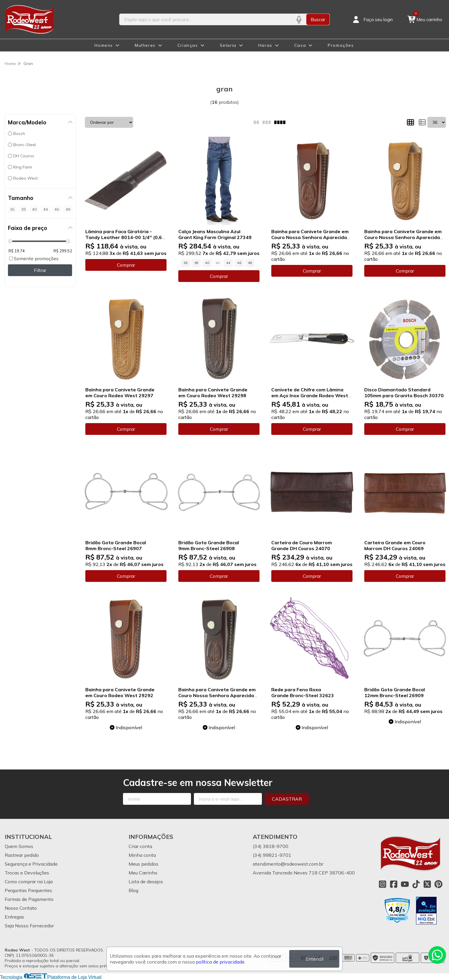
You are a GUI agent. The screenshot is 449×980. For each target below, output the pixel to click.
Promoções (341, 45)
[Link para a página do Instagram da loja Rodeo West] (383, 884)
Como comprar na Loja (29, 882)
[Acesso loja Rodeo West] (372, 19)
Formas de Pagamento (29, 899)
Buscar (318, 19)
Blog (133, 890)
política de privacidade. (221, 962)
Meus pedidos (143, 864)
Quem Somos (19, 846)
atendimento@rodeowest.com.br (288, 864)
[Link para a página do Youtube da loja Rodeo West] (405, 884)
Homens (104, 45)
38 (196, 263)
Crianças (188, 45)
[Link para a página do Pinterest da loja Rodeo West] (438, 884)
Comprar (126, 265)
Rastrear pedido (22, 855)
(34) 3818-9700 (271, 846)
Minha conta (142, 855)
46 (239, 263)
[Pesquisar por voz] (299, 19)
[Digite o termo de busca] (205, 19)
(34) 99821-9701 (272, 855)
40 (207, 263)
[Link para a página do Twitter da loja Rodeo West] (427, 884)
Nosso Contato (21, 908)
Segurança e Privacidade (31, 864)
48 (250, 263)
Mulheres (145, 45)
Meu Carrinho (143, 873)
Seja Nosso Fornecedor (29, 926)
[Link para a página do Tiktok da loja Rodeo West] (416, 884)
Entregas (14, 917)
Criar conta (140, 846)
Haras (265, 45)
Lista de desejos (146, 882)
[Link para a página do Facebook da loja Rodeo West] (394, 884)
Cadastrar (287, 799)
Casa (300, 45)
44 (228, 263)
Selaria (228, 45)
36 (185, 263)
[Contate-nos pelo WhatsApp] (437, 955)
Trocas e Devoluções (27, 873)
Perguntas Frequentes (28, 890)
